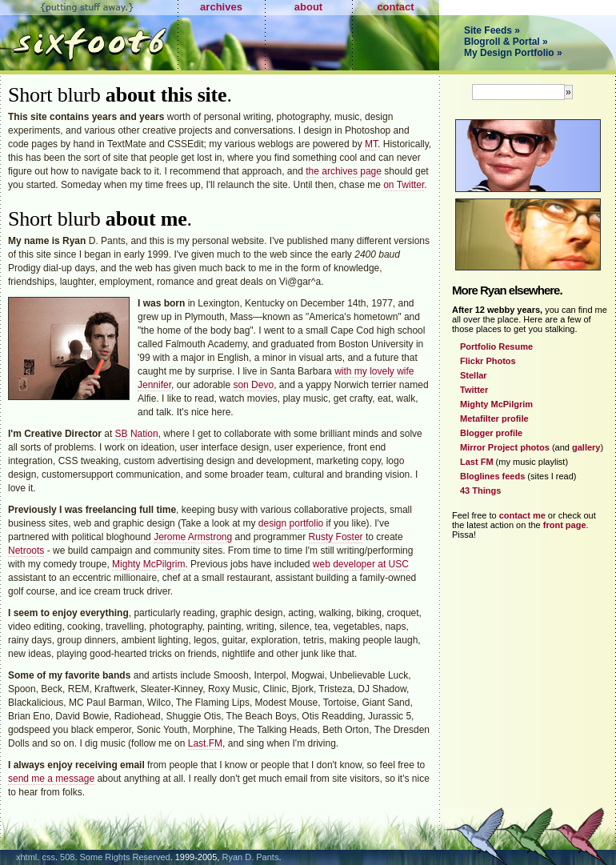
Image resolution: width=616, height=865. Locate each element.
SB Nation (137, 434)
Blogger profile (491, 433)
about (308, 7)
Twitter (474, 390)
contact (395, 7)
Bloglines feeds (492, 476)
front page (565, 525)
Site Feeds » (492, 30)
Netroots (26, 551)
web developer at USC (361, 564)
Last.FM (205, 743)
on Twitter (404, 185)
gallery (586, 447)
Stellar (474, 375)
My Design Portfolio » (513, 53)
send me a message (51, 779)
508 (67, 857)
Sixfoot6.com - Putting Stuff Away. (89, 35)
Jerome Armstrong (193, 537)
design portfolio (291, 523)
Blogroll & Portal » (506, 42)
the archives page (344, 171)
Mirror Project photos (505, 447)
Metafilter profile (494, 418)
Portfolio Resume (496, 346)
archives (221, 7)
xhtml (26, 857)
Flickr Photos (488, 361)
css (48, 857)
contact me (522, 515)
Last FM (477, 462)
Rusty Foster (336, 537)
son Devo (253, 385)
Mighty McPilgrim (148, 564)
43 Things (480, 491)
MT (371, 144)
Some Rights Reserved (125, 857)
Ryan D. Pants (250, 857)
